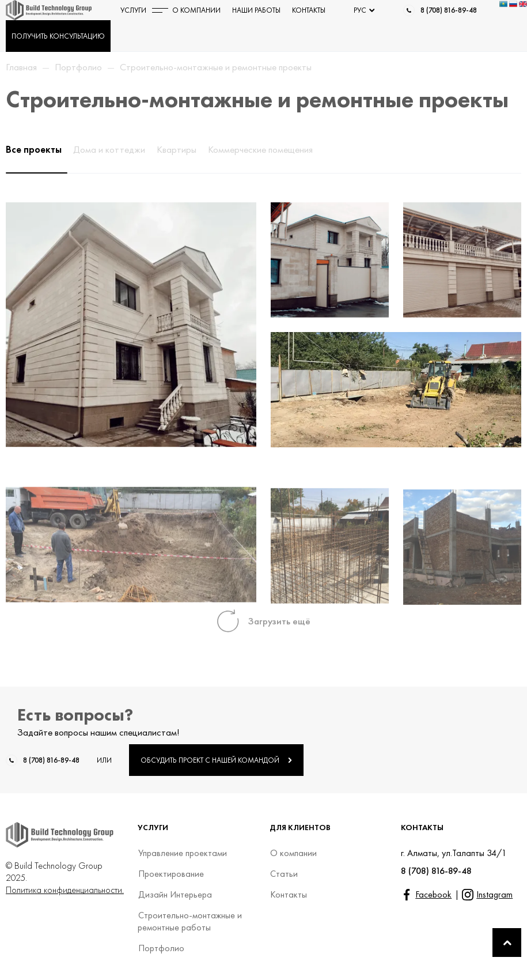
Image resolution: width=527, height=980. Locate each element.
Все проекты (34, 149)
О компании (293, 853)
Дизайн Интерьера (175, 894)
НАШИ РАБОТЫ (256, 10)
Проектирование (171, 874)
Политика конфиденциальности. (65, 890)
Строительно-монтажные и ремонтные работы (190, 921)
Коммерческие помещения (260, 149)
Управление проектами (182, 853)
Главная (21, 67)
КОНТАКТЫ (309, 10)
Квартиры (177, 149)
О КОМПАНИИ (196, 10)
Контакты (288, 894)
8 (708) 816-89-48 (449, 10)
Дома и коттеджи (109, 149)
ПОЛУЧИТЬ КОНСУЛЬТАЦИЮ (58, 36)
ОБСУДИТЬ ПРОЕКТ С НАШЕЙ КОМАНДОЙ (216, 760)
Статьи (284, 874)
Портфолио (78, 67)
